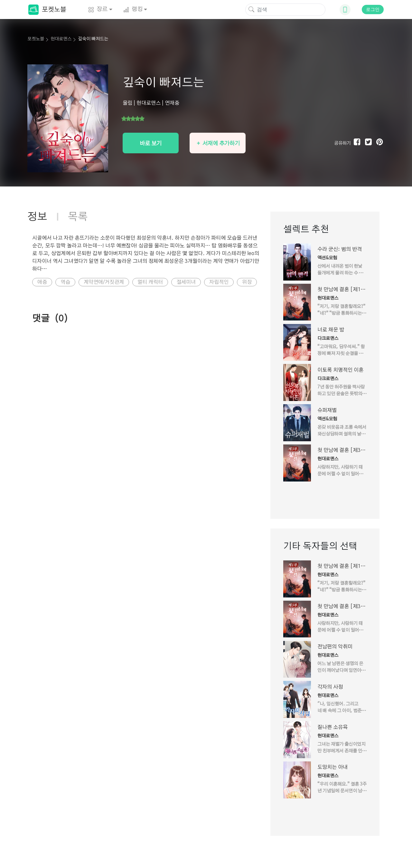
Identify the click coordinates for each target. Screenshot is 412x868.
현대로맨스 (61, 39)
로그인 (373, 9)
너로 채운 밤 (331, 330)
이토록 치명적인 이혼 (340, 370)
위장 (247, 282)
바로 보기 (151, 143)
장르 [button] (98, 10)
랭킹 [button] (133, 10)
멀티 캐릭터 (150, 282)
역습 (65, 282)
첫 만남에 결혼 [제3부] (339, 451)
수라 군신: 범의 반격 (340, 249)
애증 (42, 282)
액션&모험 (327, 258)
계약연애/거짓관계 (104, 282)
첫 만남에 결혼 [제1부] (339, 290)
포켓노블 (47, 10)
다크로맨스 (328, 339)
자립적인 (219, 282)
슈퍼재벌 (327, 410)
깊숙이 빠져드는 (93, 39)
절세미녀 (186, 282)
